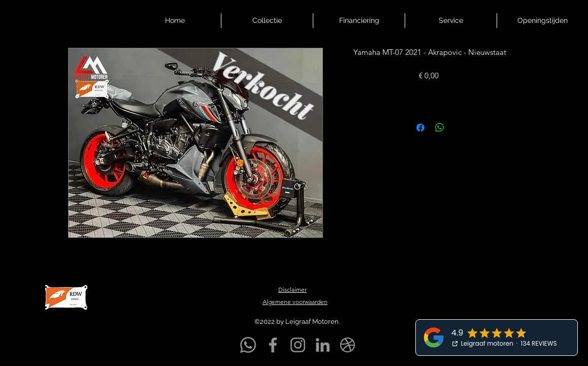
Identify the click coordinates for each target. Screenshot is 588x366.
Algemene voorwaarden (295, 302)
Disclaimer (292, 289)
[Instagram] (298, 345)
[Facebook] (273, 345)
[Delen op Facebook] (420, 128)
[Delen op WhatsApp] (440, 128)
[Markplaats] (348, 345)
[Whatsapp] (248, 345)
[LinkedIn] (323, 345)
